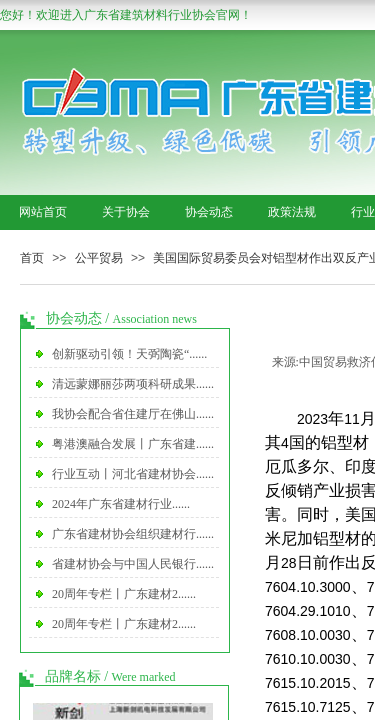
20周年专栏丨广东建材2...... (124, 594)
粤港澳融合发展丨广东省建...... (133, 444)
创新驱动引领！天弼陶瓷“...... (129, 354)
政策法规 (292, 212)
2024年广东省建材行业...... (121, 504)
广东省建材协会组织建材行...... (133, 534)
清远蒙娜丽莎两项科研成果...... (133, 384)
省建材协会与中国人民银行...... (133, 564)
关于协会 (126, 212)
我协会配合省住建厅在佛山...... (133, 414)
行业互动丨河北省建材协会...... (133, 474)
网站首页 (43, 212)
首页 (32, 258)
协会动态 (209, 212)
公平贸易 (99, 258)
